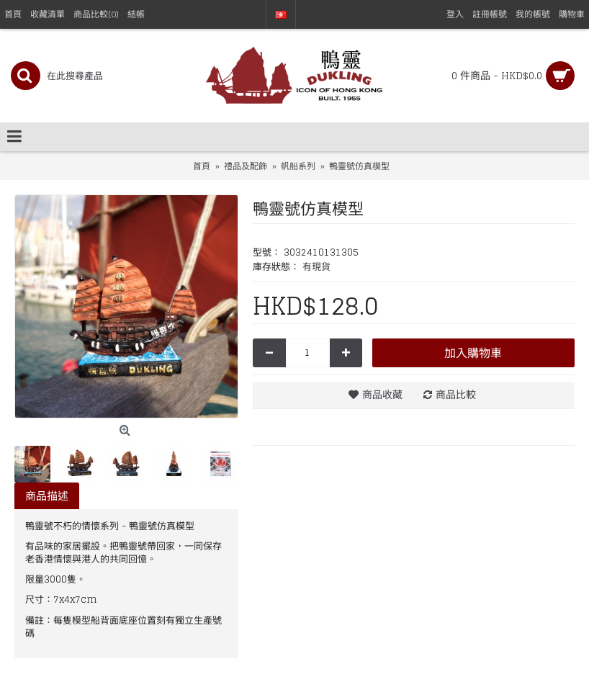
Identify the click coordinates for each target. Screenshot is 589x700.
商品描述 (47, 496)
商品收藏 (382, 394)
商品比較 (456, 394)
